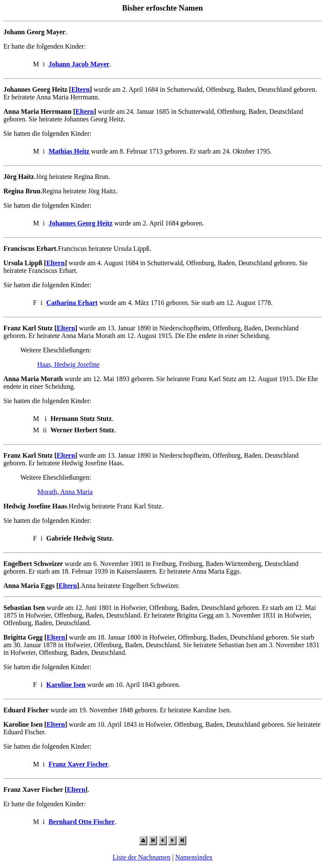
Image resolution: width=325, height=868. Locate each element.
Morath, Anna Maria (65, 492)
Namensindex (194, 857)
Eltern (80, 89)
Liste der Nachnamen (142, 857)
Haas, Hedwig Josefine (68, 364)
